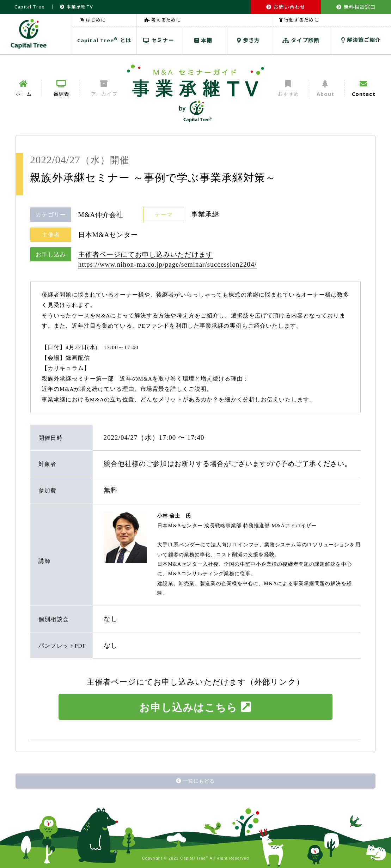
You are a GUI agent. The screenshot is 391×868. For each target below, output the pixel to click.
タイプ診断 (301, 40)
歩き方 (249, 40)
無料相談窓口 (356, 7)
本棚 (203, 40)
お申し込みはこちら (195, 707)
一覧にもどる (195, 781)
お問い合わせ (286, 7)
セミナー (159, 40)
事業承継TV (77, 7)
